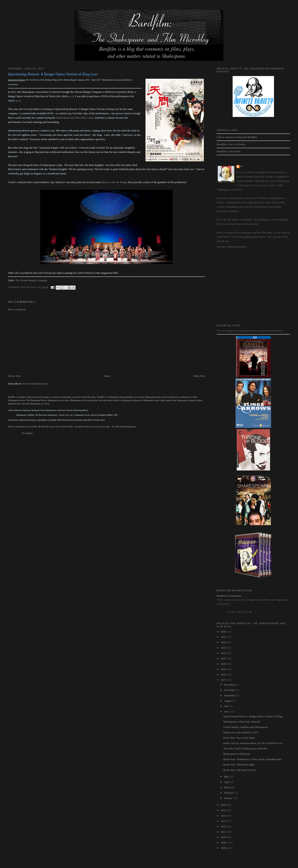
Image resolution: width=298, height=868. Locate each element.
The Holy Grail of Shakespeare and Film (245, 748)
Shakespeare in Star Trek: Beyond (242, 722)
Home (107, 376)
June (227, 711)
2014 (224, 816)
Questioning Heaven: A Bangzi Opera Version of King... (254, 716)
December (230, 685)
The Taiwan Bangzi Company (31, 280)
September (230, 695)
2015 (224, 810)
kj (242, 166)
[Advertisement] (106, 343)
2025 (224, 637)
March (228, 787)
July (227, 706)
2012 (224, 826)
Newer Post (14, 376)
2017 (224, 680)
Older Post (199, 376)
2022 (224, 653)
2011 (224, 832)
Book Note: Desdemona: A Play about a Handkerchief (252, 759)
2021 (224, 658)
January (228, 798)
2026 (224, 632)
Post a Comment (17, 309)
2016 (224, 805)
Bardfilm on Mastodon (229, 596)
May (227, 777)
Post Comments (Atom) (36, 384)
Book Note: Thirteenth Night (239, 765)
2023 (224, 648)
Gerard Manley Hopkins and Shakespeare (246, 727)
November (230, 690)
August (228, 701)
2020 (224, 664)
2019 (224, 669)
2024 (224, 642)
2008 (224, 848)
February (229, 793)
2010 (224, 837)
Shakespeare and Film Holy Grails (75, 118)
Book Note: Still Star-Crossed (239, 770)
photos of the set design (114, 182)
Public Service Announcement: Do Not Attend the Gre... (254, 743)
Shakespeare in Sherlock (237, 754)
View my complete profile (232, 247)
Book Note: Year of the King (239, 738)
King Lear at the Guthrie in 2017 (241, 732)
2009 (224, 842)
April (227, 782)
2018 (224, 675)
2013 (224, 821)
